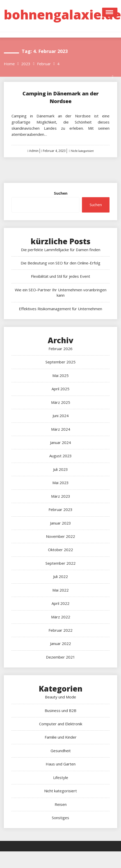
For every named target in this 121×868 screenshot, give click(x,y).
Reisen (61, 804)
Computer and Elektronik (61, 724)
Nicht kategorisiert (82, 151)
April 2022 (60, 603)
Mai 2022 (60, 590)
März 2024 (61, 429)
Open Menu (110, 12)
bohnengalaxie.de (62, 15)
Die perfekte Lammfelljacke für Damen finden (61, 250)
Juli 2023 (60, 469)
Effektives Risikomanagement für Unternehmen (60, 309)
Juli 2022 (60, 576)
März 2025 (61, 402)
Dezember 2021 (60, 657)
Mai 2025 (60, 375)
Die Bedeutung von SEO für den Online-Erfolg (60, 263)
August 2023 (60, 456)
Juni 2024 (61, 416)
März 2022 (61, 617)
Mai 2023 (60, 483)
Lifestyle (61, 777)
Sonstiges (60, 818)
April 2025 (60, 389)
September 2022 (60, 563)
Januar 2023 (60, 523)
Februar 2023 (60, 509)
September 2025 (60, 362)
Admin (34, 151)
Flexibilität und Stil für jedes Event (60, 276)
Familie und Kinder (61, 737)
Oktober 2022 (60, 550)
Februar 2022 (60, 630)
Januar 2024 (60, 442)
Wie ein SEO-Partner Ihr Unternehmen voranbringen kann (61, 292)
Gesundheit (61, 751)
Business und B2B (60, 710)
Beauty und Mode (60, 697)
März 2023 (61, 496)
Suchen (61, 193)
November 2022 (60, 536)
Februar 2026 (60, 349)
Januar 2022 (60, 643)
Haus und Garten (61, 764)
